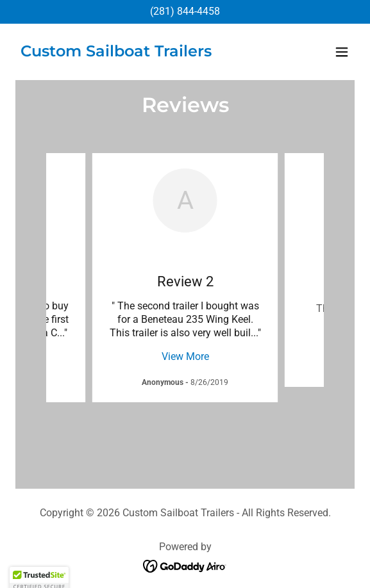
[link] (116, 53)
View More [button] (185, 356)
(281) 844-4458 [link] (185, 11)
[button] (342, 52)
